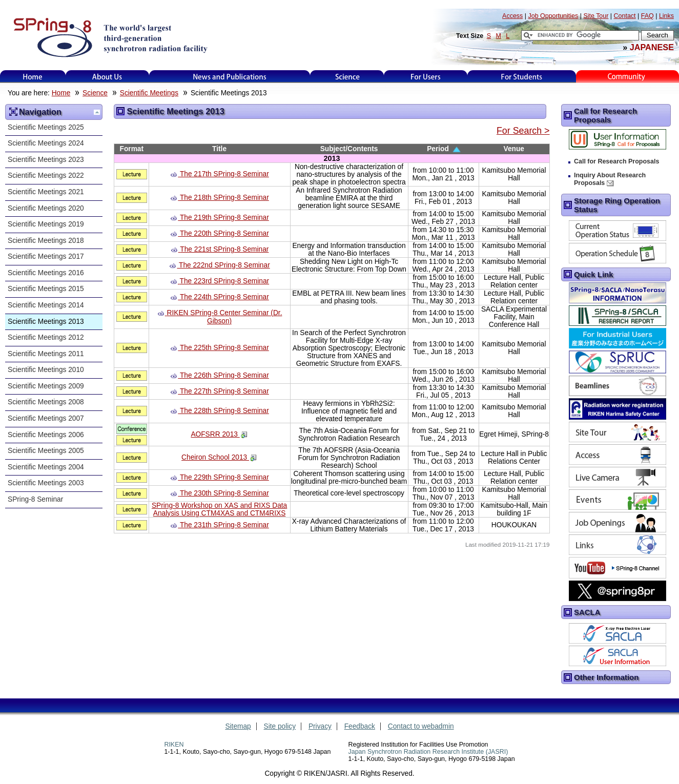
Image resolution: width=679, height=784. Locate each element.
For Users (426, 77)
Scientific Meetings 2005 (46, 451)
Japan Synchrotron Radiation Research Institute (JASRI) (428, 752)
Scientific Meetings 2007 (46, 418)
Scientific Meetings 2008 (46, 402)
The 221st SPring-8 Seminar (224, 249)
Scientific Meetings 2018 (46, 241)
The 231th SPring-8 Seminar (224, 525)
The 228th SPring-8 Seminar (224, 411)
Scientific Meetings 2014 (46, 305)
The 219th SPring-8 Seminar (224, 218)
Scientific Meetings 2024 (46, 143)
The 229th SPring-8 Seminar (224, 477)
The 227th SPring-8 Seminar (224, 391)
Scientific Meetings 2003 (46, 483)
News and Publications (230, 77)
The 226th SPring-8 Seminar (224, 375)
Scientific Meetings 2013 (46, 322)
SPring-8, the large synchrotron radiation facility (109, 37)
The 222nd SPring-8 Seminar (224, 265)
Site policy (280, 726)
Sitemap (238, 726)
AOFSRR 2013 (215, 434)
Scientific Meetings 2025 (46, 127)
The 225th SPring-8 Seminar (224, 348)
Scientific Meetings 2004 (46, 467)
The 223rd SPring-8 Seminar (225, 281)
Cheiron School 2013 (215, 457)
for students (522, 77)
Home (33, 77)
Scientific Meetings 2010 (46, 370)
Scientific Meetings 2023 (46, 160)
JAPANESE (652, 47)
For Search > (523, 131)
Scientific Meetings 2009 (46, 386)
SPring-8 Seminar (35, 499)
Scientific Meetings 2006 (46, 435)
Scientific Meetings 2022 (46, 176)
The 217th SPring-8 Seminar (224, 174)
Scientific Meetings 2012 (46, 337)
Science (347, 77)
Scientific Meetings (149, 93)
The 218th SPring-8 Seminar (224, 198)
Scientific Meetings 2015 (46, 289)
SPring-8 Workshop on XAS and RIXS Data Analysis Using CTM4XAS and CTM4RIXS (219, 509)
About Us (107, 77)
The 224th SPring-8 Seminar (224, 297)
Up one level (97, 112)
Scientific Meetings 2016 (46, 273)
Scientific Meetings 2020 (46, 208)
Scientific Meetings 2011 (46, 354)
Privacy (320, 726)
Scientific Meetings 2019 (46, 224)
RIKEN (174, 745)
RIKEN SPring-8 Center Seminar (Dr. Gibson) (225, 317)
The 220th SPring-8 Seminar (224, 233)
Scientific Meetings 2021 (46, 192)
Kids (627, 77)
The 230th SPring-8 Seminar (224, 493)
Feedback (360, 726)
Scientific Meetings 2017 (46, 256)
